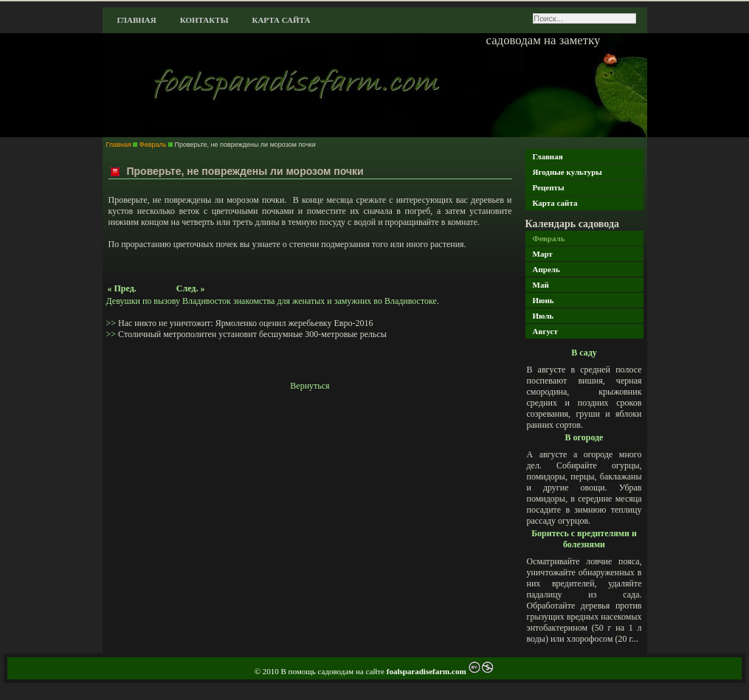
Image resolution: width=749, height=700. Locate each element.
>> (113, 323)
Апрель (546, 269)
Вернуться (310, 386)
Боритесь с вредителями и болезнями (584, 539)
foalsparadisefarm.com (428, 671)
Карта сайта (281, 20)
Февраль (549, 238)
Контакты (204, 20)
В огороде (584, 437)
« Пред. (122, 288)
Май (541, 285)
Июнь (543, 300)
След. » (191, 288)
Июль (543, 316)
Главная (137, 20)
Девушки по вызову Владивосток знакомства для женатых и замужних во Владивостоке (272, 301)
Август (545, 331)
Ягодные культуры (567, 172)
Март (543, 254)
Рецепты (549, 187)
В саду (584, 353)
